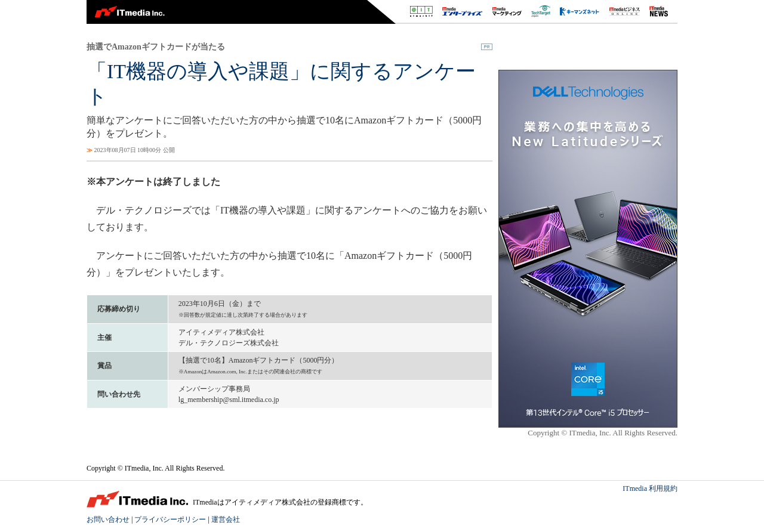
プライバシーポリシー (170, 519)
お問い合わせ (108, 519)
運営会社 (226, 519)
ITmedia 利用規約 (650, 488)
